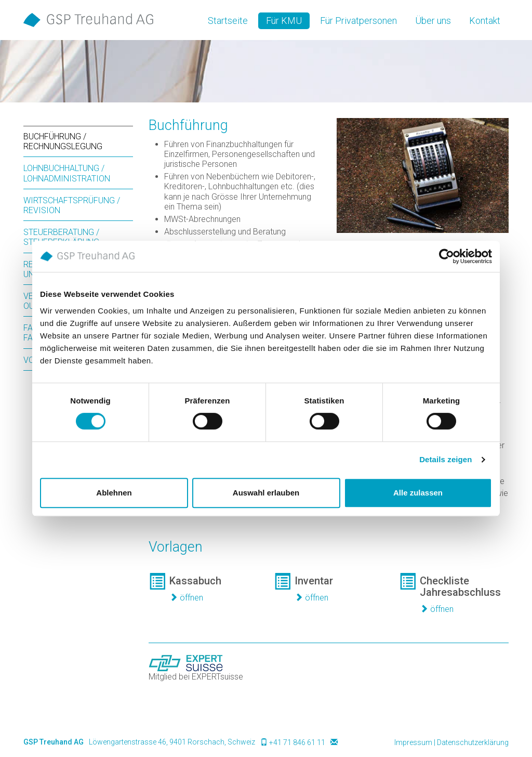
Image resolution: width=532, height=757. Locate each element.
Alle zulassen (418, 493)
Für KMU (284, 21)
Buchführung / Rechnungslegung (63, 141)
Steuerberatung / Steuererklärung (61, 237)
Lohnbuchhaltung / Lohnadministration (67, 173)
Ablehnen (114, 493)
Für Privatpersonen (358, 21)
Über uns (433, 21)
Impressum (413, 742)
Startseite (228, 21)
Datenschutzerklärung (473, 742)
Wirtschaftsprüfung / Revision (72, 205)
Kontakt (485, 21)
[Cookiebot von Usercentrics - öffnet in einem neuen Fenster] (447, 256)
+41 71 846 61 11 (297, 742)
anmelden (381, 743)
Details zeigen (445, 459)
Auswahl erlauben (266, 493)
